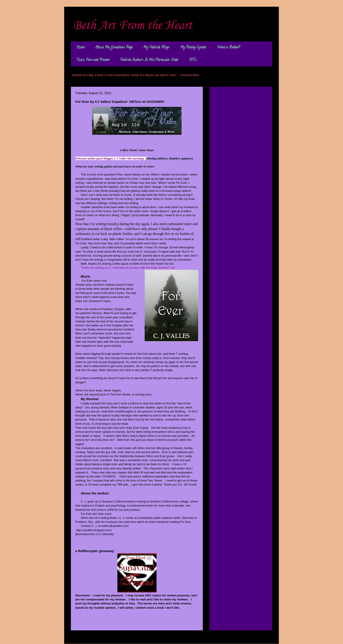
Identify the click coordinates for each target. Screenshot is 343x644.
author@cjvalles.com (115, 526)
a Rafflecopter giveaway (95, 551)
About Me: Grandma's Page (114, 48)
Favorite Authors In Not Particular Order (149, 60)
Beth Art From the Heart (133, 26)
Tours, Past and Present (93, 60)
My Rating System (193, 48)
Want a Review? (228, 48)
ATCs (193, 60)
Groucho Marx (190, 75)
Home (80, 48)
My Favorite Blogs (156, 48)
